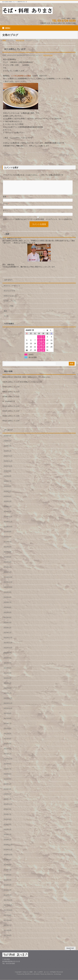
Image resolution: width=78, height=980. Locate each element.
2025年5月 (8, 494)
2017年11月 (8, 908)
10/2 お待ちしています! (11, 155)
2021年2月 (8, 751)
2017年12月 (8, 903)
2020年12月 (8, 762)
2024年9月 (8, 534)
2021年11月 (8, 706)
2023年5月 (8, 615)
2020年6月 (8, 777)
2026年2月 (8, 449)
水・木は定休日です (9, 404)
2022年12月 (8, 640)
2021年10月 (8, 711)
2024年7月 (8, 545)
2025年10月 (8, 469)
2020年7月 (8, 772)
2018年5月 (8, 883)
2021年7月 (8, 726)
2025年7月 (8, 484)
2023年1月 (8, 635)
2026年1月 (8, 454)
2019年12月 (8, 807)
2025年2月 (8, 509)
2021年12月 (8, 701)
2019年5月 (8, 827)
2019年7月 (8, 817)
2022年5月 (8, 676)
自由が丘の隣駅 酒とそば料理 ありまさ (36, 972)
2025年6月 (8, 489)
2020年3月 (8, 792)
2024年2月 (8, 570)
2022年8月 (8, 661)
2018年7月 (8, 873)
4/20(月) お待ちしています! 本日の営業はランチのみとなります (22, 385)
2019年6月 (8, 822)
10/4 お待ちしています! (67, 155)
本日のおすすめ (48, 55)
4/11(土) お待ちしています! (11, 424)
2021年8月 (8, 721)
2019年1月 (8, 842)
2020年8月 (8, 767)
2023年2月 (8, 630)
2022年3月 (8, 686)
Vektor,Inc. (50, 974)
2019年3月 (8, 832)
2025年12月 (8, 459)
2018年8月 (8, 868)
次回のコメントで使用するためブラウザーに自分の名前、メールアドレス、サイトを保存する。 (38, 222)
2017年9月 (8, 918)
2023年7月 (8, 605)
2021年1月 (8, 757)
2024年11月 (8, 524)
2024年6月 (8, 550)
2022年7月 (8, 666)
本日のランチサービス (12, 289)
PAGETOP (70, 948)
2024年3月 (8, 565)
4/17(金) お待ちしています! (11, 399)
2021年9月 (8, 716)
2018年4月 (8, 888)
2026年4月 (8, 439)
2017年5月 (8, 938)
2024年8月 (8, 540)
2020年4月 (8, 787)
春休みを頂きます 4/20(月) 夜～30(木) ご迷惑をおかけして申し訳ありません (26, 380)
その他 (6, 319)
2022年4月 (8, 681)
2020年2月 (8, 797)
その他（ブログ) (10, 304)
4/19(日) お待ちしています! (11, 390)
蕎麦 (5, 314)
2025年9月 (8, 474)
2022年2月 (8, 691)
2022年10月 (8, 651)
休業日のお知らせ (10, 299)
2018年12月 (8, 847)
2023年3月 (8, 625)
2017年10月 (8, 913)
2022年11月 (8, 645)
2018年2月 (8, 893)
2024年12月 (8, 519)
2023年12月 (8, 580)
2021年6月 (8, 731)
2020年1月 (8, 802)
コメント (6, 178)
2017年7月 (8, 928)
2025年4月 (8, 499)
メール (6, 206)
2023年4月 (8, 620)
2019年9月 (8, 812)
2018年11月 (8, 852)
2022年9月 (8, 656)
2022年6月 (8, 671)
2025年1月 (8, 514)
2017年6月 (8, 933)
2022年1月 (8, 696)
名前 (5, 199)
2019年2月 (8, 837)
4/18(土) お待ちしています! (11, 394)
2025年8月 (8, 479)
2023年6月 (8, 610)
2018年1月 (8, 898)
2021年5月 (8, 736)
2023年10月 (8, 590)
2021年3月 (8, 746)
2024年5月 (8, 555)
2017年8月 (8, 923)
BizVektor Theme (39, 974)
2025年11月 (8, 464)
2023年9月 (8, 595)
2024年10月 (8, 529)
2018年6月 (8, 878)
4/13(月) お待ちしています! (11, 414)
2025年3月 (8, 504)
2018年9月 (8, 862)
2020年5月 (8, 782)
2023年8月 (8, 600)
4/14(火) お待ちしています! (11, 409)
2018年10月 (8, 857)
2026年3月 (8, 444)
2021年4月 (8, 741)
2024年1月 (8, 575)
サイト (5, 213)
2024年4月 (8, 560)
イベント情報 (9, 309)
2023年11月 (8, 585)
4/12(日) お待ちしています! (11, 419)
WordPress (28, 974)
